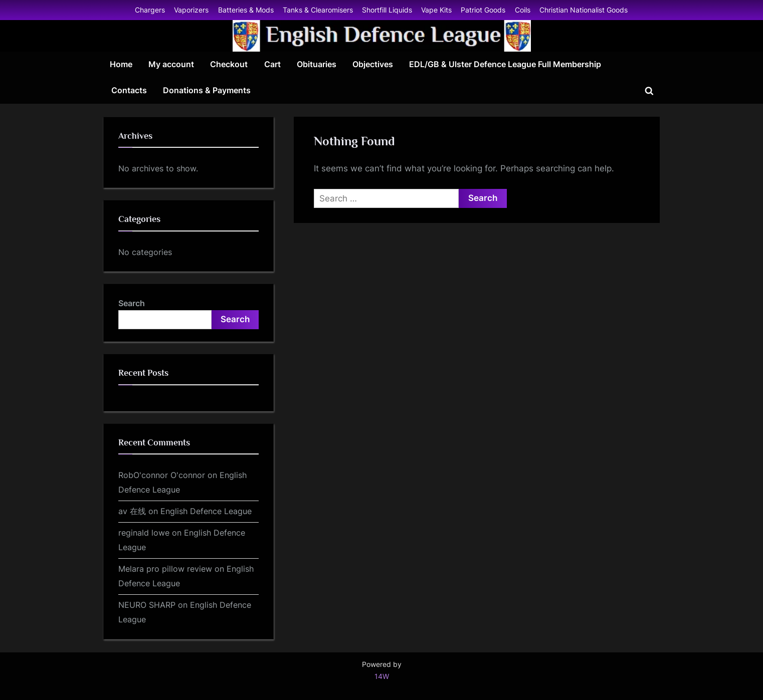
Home (121, 64)
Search (132, 303)
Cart (272, 64)
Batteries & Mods (246, 10)
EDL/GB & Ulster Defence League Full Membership (505, 64)
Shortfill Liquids (387, 10)
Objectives (373, 64)
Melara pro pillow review (165, 569)
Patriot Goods (483, 10)
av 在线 (132, 511)
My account (171, 64)
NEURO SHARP (147, 605)
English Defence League (206, 511)
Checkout (229, 64)
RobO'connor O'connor (162, 475)
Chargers (150, 10)
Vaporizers (191, 10)
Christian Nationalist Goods (584, 10)
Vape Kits (436, 10)
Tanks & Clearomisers (318, 10)
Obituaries (317, 64)
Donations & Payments (207, 90)
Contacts (129, 90)
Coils (523, 10)
